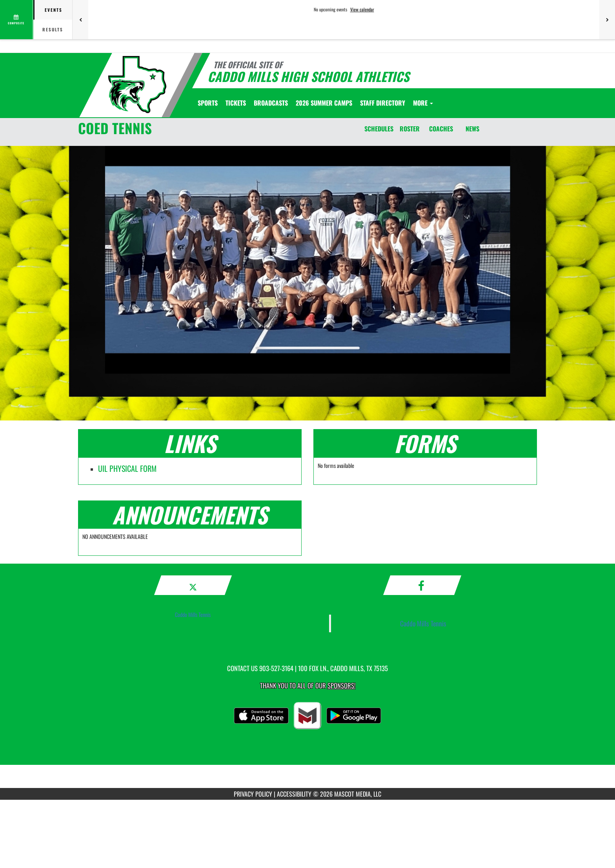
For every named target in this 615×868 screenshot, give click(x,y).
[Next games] (607, 20)
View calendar (362, 9)
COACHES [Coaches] (441, 129)
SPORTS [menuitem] (208, 103)
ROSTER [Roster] (410, 129)
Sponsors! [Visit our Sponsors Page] (341, 685)
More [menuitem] (423, 103)
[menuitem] (236, 103)
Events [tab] (54, 10)
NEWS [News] (472, 129)
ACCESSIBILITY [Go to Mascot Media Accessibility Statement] (294, 794)
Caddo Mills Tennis (193, 614)
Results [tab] (53, 29)
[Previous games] (80, 20)
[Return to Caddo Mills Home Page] (137, 85)
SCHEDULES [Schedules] (379, 129)
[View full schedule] (17, 20)
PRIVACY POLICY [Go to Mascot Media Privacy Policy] (253, 794)
